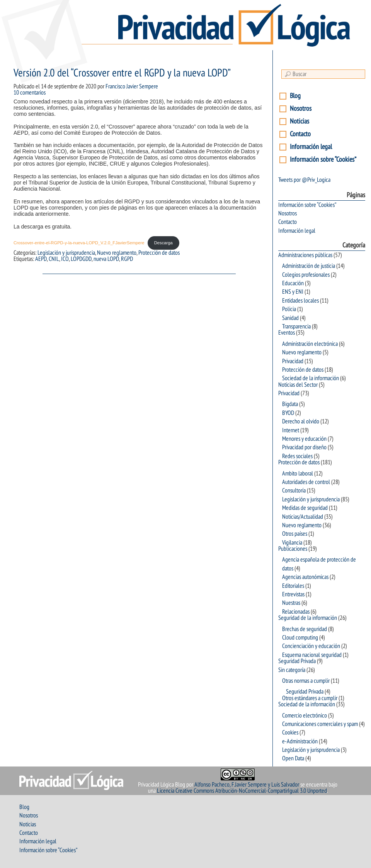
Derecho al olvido (301, 421)
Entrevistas (293, 594)
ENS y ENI (293, 292)
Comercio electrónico (305, 716)
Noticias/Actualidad (303, 517)
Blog (295, 96)
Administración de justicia (309, 266)
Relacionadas (296, 612)
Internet (291, 430)
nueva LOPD (106, 259)
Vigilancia (292, 543)
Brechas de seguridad (305, 629)
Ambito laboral (298, 474)
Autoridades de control (306, 482)
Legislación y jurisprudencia (66, 253)
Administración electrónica (310, 344)
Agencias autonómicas (305, 577)
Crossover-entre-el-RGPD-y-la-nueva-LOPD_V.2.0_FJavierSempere (79, 243)
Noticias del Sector (298, 385)
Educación (293, 283)
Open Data (293, 758)
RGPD (127, 259)
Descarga (163, 243)
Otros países (295, 534)
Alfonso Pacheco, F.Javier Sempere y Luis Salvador (247, 785)
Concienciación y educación (311, 646)
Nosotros (301, 109)
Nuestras (291, 603)
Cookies (290, 733)
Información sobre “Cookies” (323, 160)
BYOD (288, 413)
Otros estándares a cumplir (310, 698)
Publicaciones (293, 549)
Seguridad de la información (308, 618)
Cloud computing (300, 638)
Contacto (300, 134)
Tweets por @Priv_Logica (304, 180)
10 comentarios (30, 93)
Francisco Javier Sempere (132, 86)
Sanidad (290, 318)
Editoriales (293, 586)
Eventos (287, 333)
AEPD (41, 259)
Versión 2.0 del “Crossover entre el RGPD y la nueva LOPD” (122, 73)
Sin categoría (292, 670)
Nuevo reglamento (117, 253)
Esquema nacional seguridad (312, 655)
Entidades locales (300, 301)
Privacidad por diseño (304, 447)
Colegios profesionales (306, 275)
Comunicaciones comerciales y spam (320, 724)
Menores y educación (304, 439)
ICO (65, 259)
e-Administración (300, 741)
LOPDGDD (81, 259)
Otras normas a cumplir (306, 681)
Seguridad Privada (297, 661)
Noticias (300, 121)
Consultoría (294, 491)
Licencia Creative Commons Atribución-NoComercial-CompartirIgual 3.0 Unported (242, 791)
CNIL (54, 259)
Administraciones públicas (305, 255)
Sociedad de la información (311, 378)
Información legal (311, 147)
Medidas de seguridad (305, 508)
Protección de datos (159, 253)
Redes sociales (297, 456)
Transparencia (296, 327)
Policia (289, 309)
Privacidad (293, 361)
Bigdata (290, 404)
